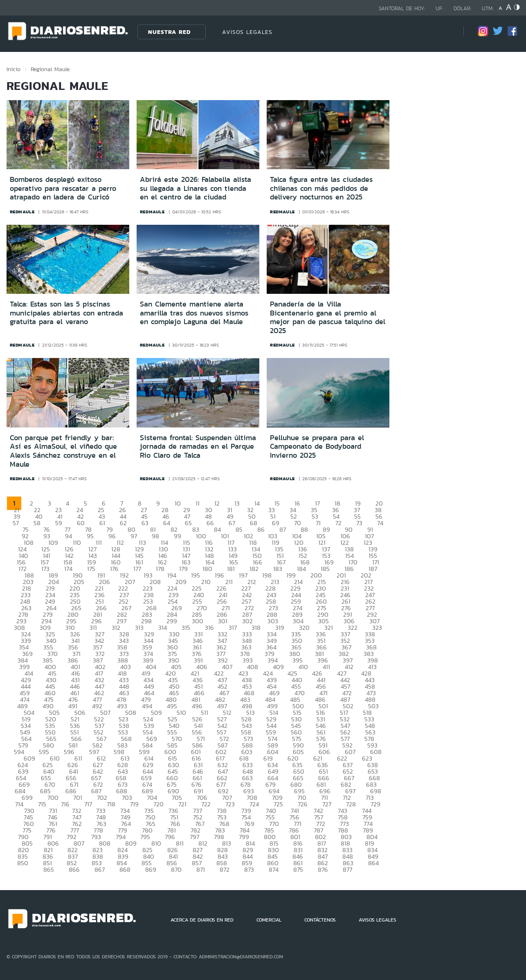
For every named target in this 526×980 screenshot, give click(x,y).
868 (125, 869)
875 (298, 869)
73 (359, 523)
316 (209, 628)
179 (183, 569)
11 (198, 503)
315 (186, 628)
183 (278, 569)
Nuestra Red (169, 32)
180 (207, 569)
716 (65, 804)
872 (225, 869)
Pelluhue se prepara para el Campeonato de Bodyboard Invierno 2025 (317, 446)
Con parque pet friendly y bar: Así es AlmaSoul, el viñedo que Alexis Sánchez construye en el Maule (63, 451)
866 (74, 869)
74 (380, 523)
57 (16, 523)
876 (323, 869)
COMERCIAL (269, 920)
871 (201, 869)
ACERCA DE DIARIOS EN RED (202, 920)
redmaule (22, 212)
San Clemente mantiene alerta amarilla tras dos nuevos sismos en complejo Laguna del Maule (194, 313)
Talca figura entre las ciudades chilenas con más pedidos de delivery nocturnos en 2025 (321, 188)
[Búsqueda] (445, 32)
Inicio (13, 69)
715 (42, 804)
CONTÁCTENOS (320, 920)
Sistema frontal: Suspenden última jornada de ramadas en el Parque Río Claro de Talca (198, 446)
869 (151, 869)
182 (254, 569)
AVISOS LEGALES (247, 32)
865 (49, 869)
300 (198, 621)
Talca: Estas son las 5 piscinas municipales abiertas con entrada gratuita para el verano (66, 313)
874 (274, 869)
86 (261, 529)
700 (53, 798)
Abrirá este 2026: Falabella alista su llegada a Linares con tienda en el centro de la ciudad (196, 188)
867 (100, 869)
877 (347, 869)
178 (160, 569)
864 (373, 863)
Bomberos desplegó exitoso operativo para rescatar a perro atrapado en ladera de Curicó (63, 188)
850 (23, 863)
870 (176, 869)
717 (88, 804)
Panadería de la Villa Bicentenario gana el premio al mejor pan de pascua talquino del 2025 (328, 317)
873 (249, 869)
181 (231, 569)
